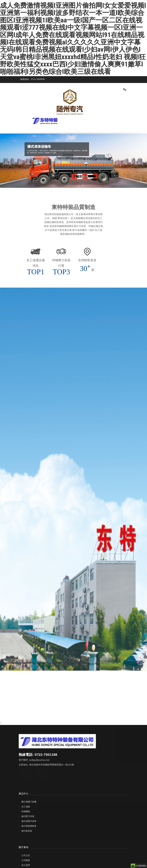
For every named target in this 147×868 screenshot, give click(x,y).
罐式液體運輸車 (29, 826)
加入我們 (26, 865)
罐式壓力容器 (28, 816)
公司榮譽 (26, 860)
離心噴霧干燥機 (29, 802)
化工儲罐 (26, 807)
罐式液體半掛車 (29, 821)
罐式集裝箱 (27, 831)
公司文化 (26, 855)
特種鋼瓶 (26, 811)
